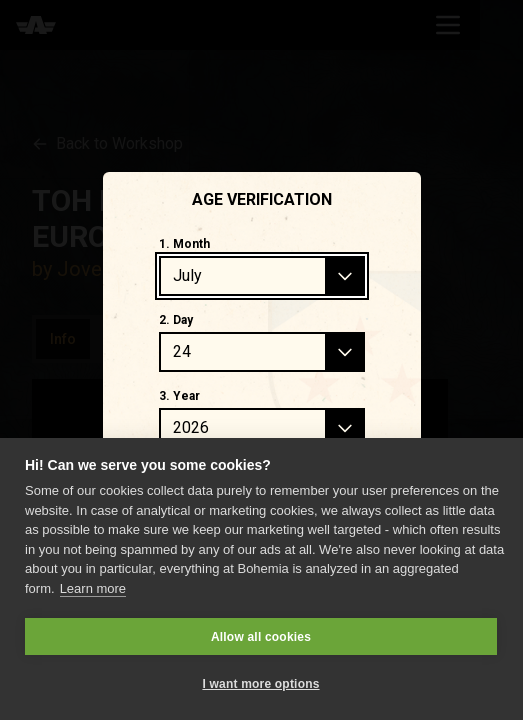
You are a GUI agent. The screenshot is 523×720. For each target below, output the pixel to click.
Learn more (93, 588)
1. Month (184, 244)
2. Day (176, 320)
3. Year (179, 396)
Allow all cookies (261, 637)
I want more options (260, 684)
